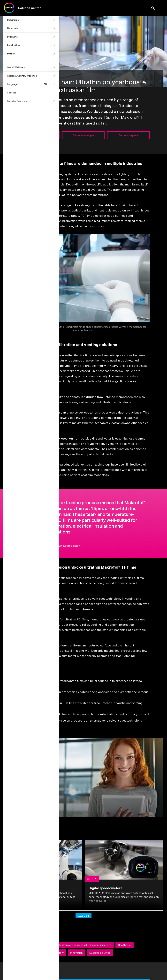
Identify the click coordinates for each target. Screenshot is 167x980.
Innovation (77, 953)
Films (48, 953)
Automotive (45, 945)
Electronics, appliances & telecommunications (85, 945)
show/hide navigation (161, 8)
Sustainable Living (100, 953)
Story (61, 953)
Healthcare (125, 945)
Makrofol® (26, 945)
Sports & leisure (29, 953)
